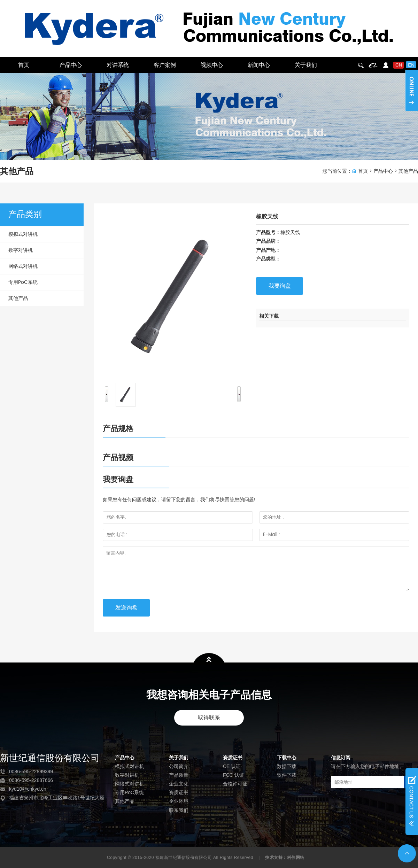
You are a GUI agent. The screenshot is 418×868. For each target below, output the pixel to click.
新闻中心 (259, 65)
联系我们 (179, 810)
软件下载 (287, 775)
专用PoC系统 (23, 282)
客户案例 (165, 65)
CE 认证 (232, 766)
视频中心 (212, 65)
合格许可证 (235, 784)
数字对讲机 (21, 250)
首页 (24, 65)
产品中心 (71, 65)
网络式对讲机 (23, 266)
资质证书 (179, 792)
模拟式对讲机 (23, 234)
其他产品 (408, 171)
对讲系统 (118, 65)
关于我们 (306, 65)
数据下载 (287, 766)
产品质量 (179, 775)
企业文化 (179, 784)
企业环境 (179, 801)
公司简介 (179, 766)
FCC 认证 (234, 775)
